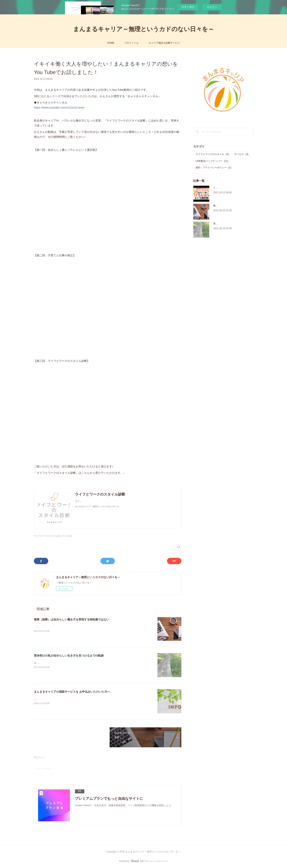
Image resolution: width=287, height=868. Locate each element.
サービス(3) (67, 536)
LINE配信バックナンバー (212, 161)
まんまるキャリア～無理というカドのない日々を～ (144, 29)
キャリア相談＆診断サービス (164, 43)
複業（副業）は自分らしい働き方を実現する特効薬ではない (72, 619)
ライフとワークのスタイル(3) (47, 536)
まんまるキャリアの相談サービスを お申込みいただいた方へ (72, 692)
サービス (241, 154)
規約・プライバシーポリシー (213, 168)
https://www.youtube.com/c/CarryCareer (59, 108)
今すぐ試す (188, 7)
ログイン (212, 7)
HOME (111, 43)
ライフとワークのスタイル (212, 154)
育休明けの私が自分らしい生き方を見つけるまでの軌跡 (69, 656)
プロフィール (132, 43)
